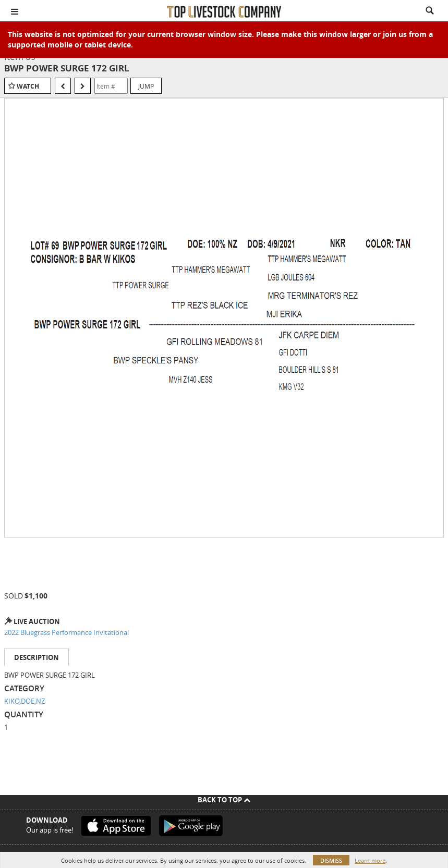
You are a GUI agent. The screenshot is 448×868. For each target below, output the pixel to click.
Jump (146, 86)
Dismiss (331, 860)
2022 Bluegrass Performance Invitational (66, 632)
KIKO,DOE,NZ (25, 701)
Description (37, 657)
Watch (28, 86)
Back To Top (224, 800)
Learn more (370, 860)
